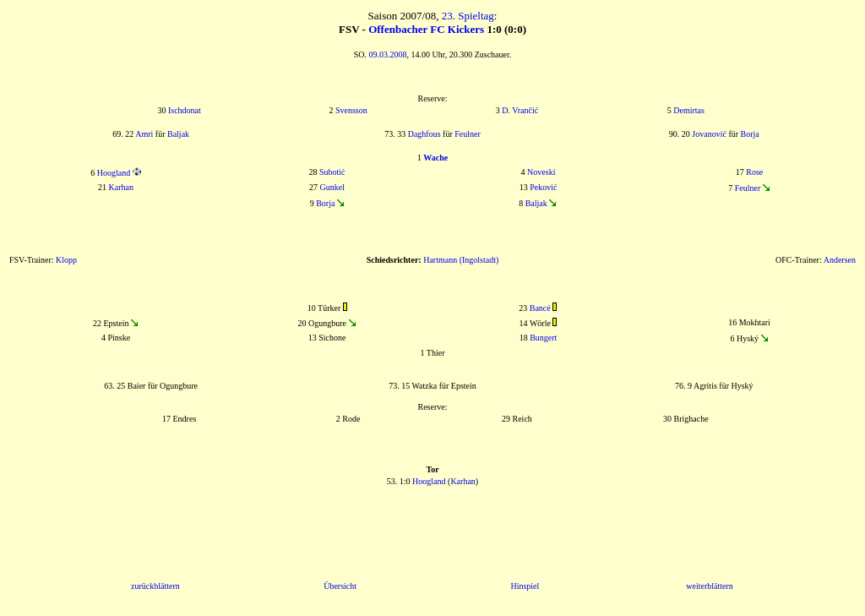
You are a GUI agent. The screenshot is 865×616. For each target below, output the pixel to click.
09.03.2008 (388, 55)
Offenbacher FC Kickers (426, 29)
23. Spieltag (468, 16)
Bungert (543, 338)
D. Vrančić (520, 110)
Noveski (541, 172)
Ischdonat (185, 110)
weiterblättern (710, 586)
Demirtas (689, 110)
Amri (144, 134)
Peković (543, 187)
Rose (754, 172)
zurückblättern (155, 586)
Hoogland (114, 173)
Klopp (66, 260)
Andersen (840, 260)
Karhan (121, 187)
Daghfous (424, 134)
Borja (750, 134)
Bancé (540, 308)
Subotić (332, 172)
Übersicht (340, 586)
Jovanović (709, 134)
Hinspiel (525, 586)
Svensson (351, 110)
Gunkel (332, 187)
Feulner (468, 134)
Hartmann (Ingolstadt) (461, 260)
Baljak (178, 134)
